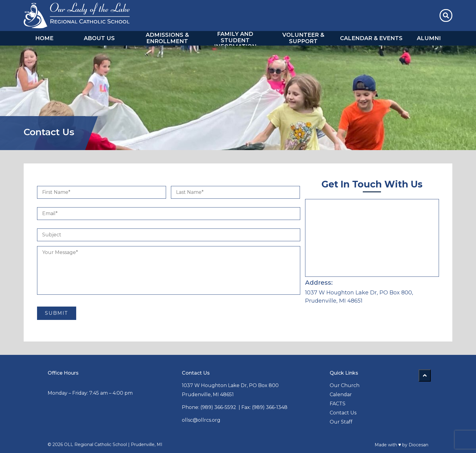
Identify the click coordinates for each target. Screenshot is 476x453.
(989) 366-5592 (218, 407)
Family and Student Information (235, 40)
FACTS (338, 403)
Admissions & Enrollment (167, 38)
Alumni (429, 38)
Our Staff (341, 422)
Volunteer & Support (303, 38)
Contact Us (343, 412)
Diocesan (418, 444)
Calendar (341, 394)
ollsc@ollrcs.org (201, 420)
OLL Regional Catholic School (95, 444)
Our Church (345, 385)
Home (44, 38)
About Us (99, 38)
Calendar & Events (371, 38)
